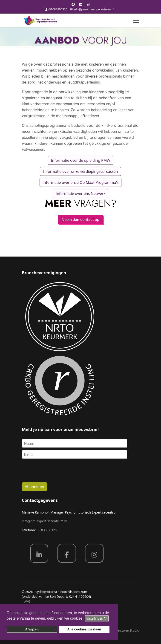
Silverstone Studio (126, 630)
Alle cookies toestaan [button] (84, 629)
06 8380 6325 (47, 530)
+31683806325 (57, 9)
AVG (27, 601)
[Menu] (136, 21)
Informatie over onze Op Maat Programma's (81, 182)
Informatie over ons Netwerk (81, 193)
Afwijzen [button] (32, 629)
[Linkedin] (81, 4)
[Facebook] (73, 4)
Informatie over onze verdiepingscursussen (80, 171)
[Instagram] (88, 4)
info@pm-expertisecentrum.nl (94, 9)
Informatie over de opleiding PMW (80, 160)
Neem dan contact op (80, 219)
